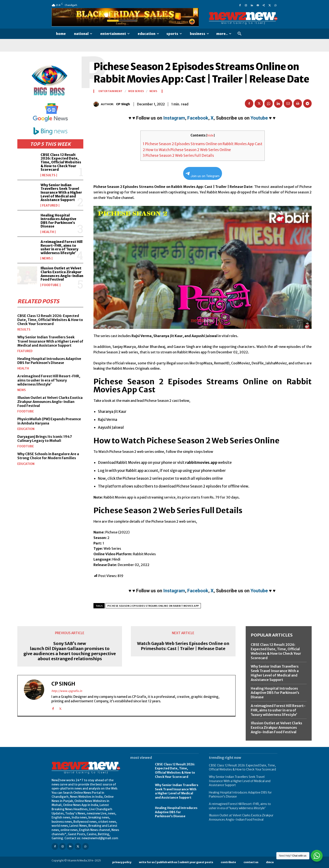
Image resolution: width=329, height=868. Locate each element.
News (46, 258)
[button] (240, 34)
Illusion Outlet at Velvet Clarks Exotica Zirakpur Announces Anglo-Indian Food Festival (62, 274)
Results (49, 175)
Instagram (174, 118)
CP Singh (123, 104)
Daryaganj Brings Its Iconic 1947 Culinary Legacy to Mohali (45, 439)
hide (210, 136)
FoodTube (50, 285)
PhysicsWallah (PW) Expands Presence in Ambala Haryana (49, 421)
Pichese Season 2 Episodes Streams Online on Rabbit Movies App (153, 606)
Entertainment (111, 91)
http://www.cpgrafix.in (67, 691)
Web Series (136, 91)
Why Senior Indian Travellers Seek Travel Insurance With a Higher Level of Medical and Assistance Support (61, 192)
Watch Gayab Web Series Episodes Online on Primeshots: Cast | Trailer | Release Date (183, 646)
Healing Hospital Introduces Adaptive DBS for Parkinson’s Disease (58, 221)
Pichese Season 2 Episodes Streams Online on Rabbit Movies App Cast (203, 144)
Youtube (259, 118)
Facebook (198, 118)
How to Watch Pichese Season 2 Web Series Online (187, 150)
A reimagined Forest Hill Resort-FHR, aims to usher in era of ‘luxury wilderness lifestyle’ (62, 247)
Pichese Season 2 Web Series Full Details (178, 156)
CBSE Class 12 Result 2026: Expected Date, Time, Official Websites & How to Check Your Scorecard (61, 162)
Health (48, 232)
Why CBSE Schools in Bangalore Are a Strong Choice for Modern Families (48, 456)
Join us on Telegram (203, 175)
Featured (50, 205)
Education (26, 429)
